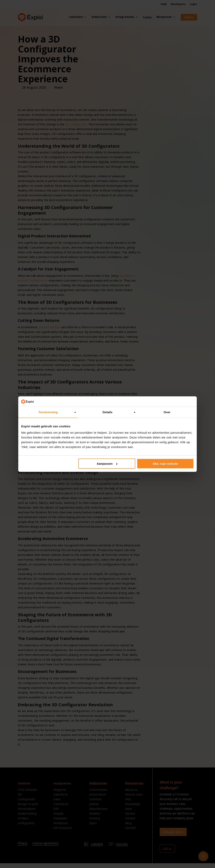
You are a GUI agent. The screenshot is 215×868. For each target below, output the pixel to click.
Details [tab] (107, 412)
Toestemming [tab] (48, 412)
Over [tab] (167, 412)
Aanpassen (107, 464)
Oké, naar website (165, 464)
